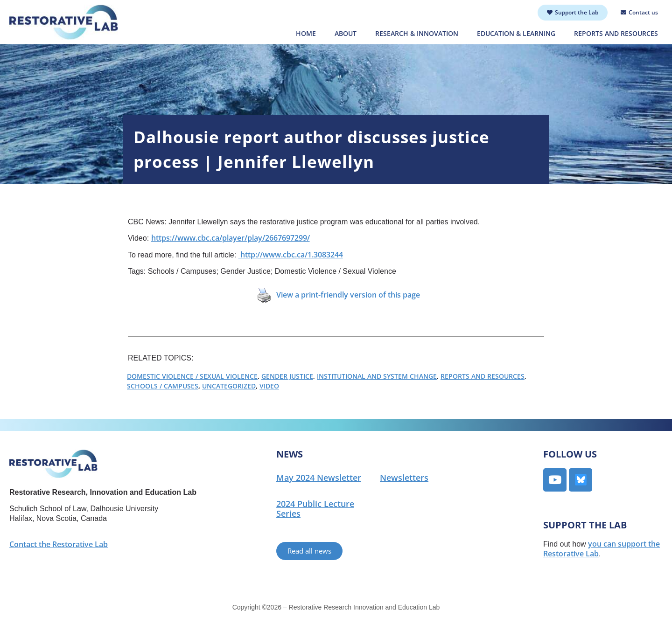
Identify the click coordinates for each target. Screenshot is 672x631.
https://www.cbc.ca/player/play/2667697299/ (231, 238)
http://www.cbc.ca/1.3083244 (291, 255)
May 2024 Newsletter (319, 478)
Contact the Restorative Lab (59, 544)
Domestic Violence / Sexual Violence (192, 376)
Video (269, 386)
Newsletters (404, 478)
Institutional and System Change (377, 376)
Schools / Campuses (163, 386)
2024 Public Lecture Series (315, 509)
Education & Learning (516, 33)
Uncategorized (229, 386)
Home (306, 33)
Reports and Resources (616, 33)
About (346, 33)
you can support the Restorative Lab (602, 549)
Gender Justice (287, 376)
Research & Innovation (417, 33)
